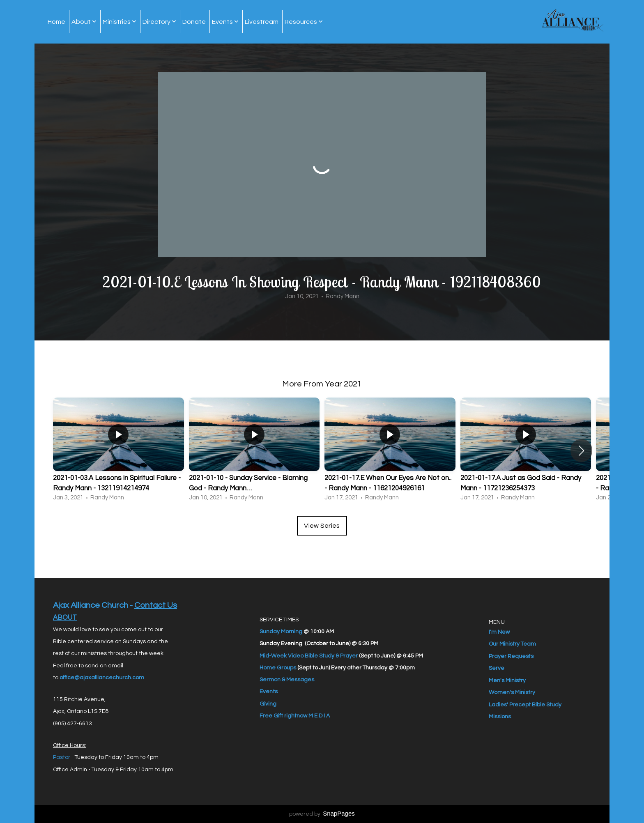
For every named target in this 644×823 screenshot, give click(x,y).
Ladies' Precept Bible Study (525, 704)
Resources (304, 22)
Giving (268, 704)
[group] (118, 451)
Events (225, 22)
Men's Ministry (507, 680)
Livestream (262, 22)
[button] (581, 451)
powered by (322, 814)
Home (56, 22)
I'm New (499, 632)
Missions (500, 717)
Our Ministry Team (512, 644)
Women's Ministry (512, 692)
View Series (322, 526)
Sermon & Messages (287, 680)
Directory (159, 22)
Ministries (120, 22)
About (84, 22)
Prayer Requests (511, 656)
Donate (194, 22)
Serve (497, 668)
